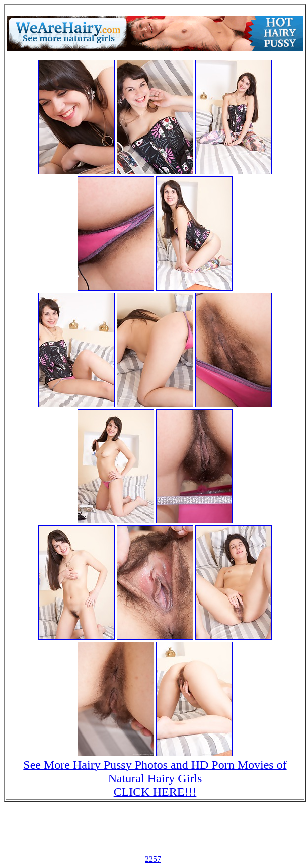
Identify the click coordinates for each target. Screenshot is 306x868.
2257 (153, 859)
